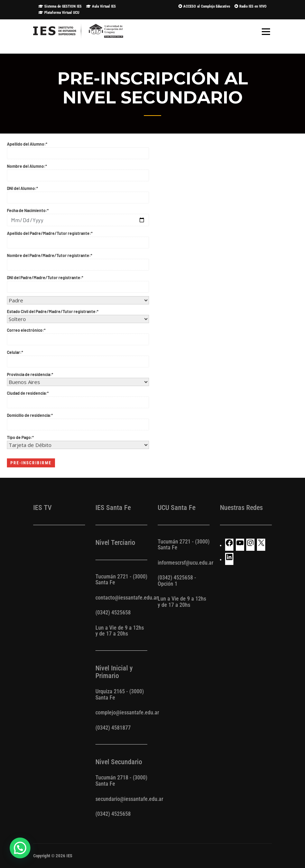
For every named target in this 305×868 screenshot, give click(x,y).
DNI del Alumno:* (78, 193)
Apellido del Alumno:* (78, 149)
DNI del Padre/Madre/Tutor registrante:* (78, 282)
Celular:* (78, 357)
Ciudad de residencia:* (78, 398)
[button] (20, 848)
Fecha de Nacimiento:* (78, 215)
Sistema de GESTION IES (60, 6)
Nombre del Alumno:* (78, 171)
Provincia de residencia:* (78, 378)
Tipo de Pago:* (78, 441)
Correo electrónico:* (78, 335)
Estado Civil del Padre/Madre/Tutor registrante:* (78, 315)
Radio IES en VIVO (251, 6)
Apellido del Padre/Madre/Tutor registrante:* (78, 238)
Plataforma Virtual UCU (59, 13)
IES (69, 856)
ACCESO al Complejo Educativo (204, 6)
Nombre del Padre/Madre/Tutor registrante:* (78, 260)
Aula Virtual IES (101, 6)
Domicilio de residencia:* (78, 420)
